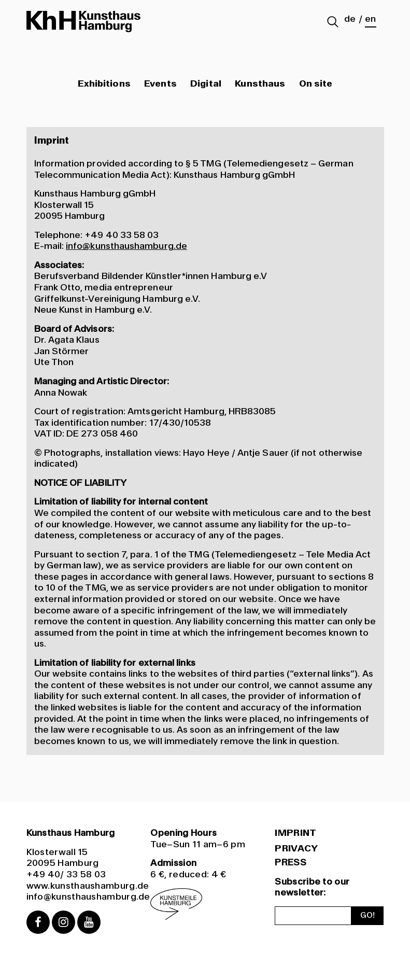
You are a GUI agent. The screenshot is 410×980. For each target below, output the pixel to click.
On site (316, 84)
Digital (206, 84)
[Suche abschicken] (333, 23)
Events (160, 84)
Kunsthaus (260, 84)
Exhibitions (104, 84)
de (350, 19)
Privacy (296, 849)
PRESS (291, 862)
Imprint (295, 833)
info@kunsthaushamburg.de (126, 246)
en (370, 19)
